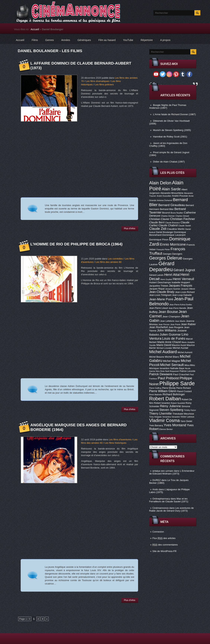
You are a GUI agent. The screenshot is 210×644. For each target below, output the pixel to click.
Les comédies (115, 259)
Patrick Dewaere (161, 374)
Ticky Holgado (156, 417)
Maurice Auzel (179, 345)
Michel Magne (171, 361)
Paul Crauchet (181, 374)
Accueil (35, 29)
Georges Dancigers (173, 254)
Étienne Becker (166, 429)
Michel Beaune (157, 357)
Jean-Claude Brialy (162, 292)
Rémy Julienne (170, 406)
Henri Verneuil (183, 279)
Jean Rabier (188, 324)
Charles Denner (168, 216)
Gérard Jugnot (184, 270)
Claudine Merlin (176, 229)
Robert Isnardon (162, 403)
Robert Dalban (165, 399)
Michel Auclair (180, 348)
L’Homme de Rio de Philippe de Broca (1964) (76, 244)
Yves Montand (175, 425)
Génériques (84, 40)
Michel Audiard (163, 352)
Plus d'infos (130, 229)
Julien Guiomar (170, 335)
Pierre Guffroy (155, 388)
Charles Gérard (182, 216)
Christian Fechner (183, 219)
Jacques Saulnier (173, 289)
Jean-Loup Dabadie (182, 295)
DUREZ (157, 480)
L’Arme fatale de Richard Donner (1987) (174, 114)
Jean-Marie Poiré (161, 299)
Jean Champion (171, 317)
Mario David (164, 345)
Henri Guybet (166, 279)
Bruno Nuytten (177, 213)
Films (35, 40)
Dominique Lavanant (174, 235)
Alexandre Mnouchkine (172, 193)
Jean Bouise (168, 312)
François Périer (163, 249)
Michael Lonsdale (164, 348)
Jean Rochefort (159, 327)
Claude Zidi (158, 229)
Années (66, 40)
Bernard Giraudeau (172, 205)
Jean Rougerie (176, 327)
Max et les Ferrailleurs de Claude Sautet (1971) (169, 500)
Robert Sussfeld (178, 403)
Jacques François (180, 285)
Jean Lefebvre (167, 321)
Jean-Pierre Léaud (159, 308)
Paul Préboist (168, 378)
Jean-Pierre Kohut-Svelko (181, 305)
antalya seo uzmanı (163, 471)
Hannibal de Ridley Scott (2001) (170, 137)
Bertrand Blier (167, 209)
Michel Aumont (185, 352)
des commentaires (165, 545)
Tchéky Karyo (190, 410)
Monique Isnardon (159, 368)
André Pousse (180, 196)
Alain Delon (160, 183)
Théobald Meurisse (183, 414)
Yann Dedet (186, 421)
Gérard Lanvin (156, 275)
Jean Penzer (164, 324)
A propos (165, 40)
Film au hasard (107, 40)
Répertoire (147, 40)
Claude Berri (157, 222)
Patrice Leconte (187, 371)
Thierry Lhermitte (161, 413)
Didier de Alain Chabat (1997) (169, 162)
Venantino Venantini (171, 417)
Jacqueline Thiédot (159, 286)
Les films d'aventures (120, 440)
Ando (155, 489)
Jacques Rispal (157, 289)
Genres (50, 40)
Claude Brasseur (173, 223)
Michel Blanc (172, 357)
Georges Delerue (166, 258)
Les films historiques (115, 443)
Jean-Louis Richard (185, 292)
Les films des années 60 (108, 262)
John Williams (167, 330)
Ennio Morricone (173, 244)
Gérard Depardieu (162, 266)
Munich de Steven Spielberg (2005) (172, 130)
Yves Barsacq (156, 425)
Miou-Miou (190, 365)
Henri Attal (172, 275)
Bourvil (166, 213)
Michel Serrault (172, 365)
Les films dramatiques (97, 81)
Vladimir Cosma (165, 420)
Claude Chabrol (168, 225)
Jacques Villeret (188, 289)
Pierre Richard (183, 388)
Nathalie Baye (177, 368)
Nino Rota (160, 371)
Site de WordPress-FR (165, 551)
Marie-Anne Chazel (169, 342)
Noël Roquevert (172, 371)
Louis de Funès (174, 339)
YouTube (128, 40)
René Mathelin (156, 395)
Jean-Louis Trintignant (160, 295)
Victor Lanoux (187, 417)
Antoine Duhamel (165, 200)
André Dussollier (164, 196)
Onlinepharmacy (161, 499)
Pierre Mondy (169, 388)
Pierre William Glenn (163, 391)
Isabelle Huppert (181, 282)
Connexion (158, 532)
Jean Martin (180, 321)
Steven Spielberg (171, 410)
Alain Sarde (171, 189)
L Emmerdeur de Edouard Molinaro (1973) (172, 472)
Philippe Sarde (177, 383)
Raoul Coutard (184, 391)
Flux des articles (164, 538)
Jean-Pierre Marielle (177, 308)
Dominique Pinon (159, 240)
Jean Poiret (175, 324)
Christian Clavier (159, 219)
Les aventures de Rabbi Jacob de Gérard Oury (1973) (172, 509)
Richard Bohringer (174, 394)
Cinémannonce (161, 508)
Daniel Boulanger (165, 232)
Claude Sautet (185, 226)
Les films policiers (104, 84)
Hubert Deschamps (160, 282)
